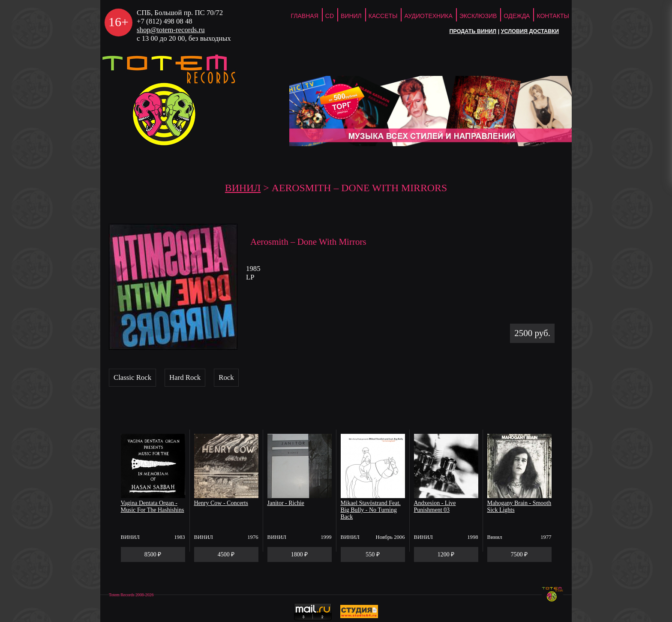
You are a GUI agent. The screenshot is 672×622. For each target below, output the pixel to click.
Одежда (517, 16)
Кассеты (383, 16)
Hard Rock (185, 377)
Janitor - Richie (286, 503)
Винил (351, 16)
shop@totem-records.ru (171, 30)
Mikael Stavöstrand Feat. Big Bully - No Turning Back (371, 510)
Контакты (553, 16)
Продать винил (473, 31)
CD (330, 16)
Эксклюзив (478, 16)
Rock (226, 377)
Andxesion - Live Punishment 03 (435, 506)
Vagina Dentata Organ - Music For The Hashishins (153, 506)
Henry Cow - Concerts (221, 503)
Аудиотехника (428, 16)
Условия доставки (530, 31)
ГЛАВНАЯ (305, 16)
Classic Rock (132, 377)
